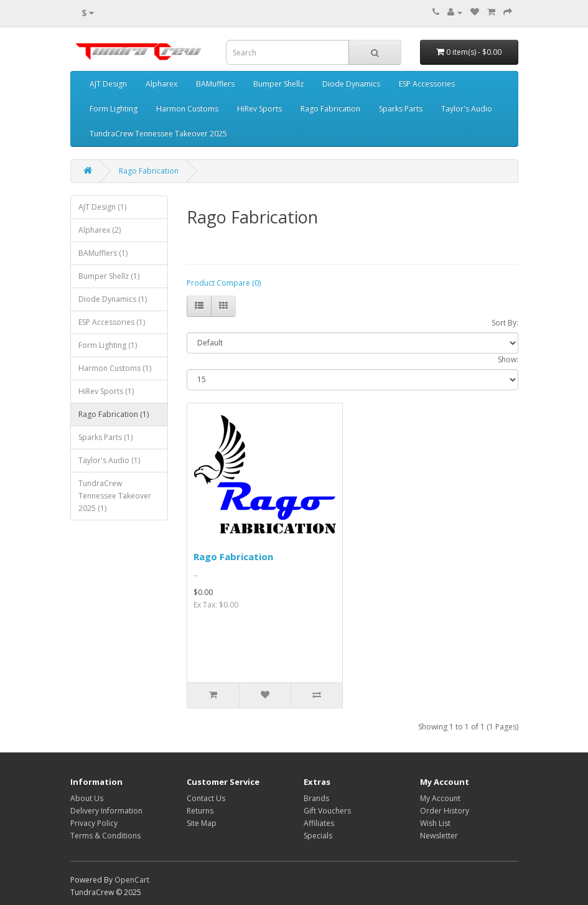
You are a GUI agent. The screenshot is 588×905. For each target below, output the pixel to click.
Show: (508, 359)
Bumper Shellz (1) (109, 276)
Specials (318, 836)
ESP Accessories (427, 84)
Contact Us (206, 798)
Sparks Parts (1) (105, 437)
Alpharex (161, 84)
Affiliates (319, 823)
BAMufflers (215, 84)
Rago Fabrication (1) (114, 414)
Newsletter (439, 836)
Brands (316, 798)
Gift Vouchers (327, 811)
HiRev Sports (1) (106, 391)
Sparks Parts (401, 109)
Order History (445, 811)
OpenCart (132, 880)
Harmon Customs (187, 109)
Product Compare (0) (224, 283)
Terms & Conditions (105, 836)
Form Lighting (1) (108, 345)
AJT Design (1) (102, 207)
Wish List (435, 823)
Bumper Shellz (278, 84)
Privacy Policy (94, 823)
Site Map (202, 823)
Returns (200, 811)
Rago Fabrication (330, 109)
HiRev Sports (259, 109)
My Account (440, 798)
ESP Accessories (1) (112, 322)
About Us (87, 798)
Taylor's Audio (467, 109)
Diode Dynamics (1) (113, 299)
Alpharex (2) (100, 230)
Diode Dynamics (351, 84)
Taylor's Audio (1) (109, 460)
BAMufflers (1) (103, 253)
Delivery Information (106, 811)
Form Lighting (114, 109)
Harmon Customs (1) (115, 368)
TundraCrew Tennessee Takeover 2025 (158, 134)
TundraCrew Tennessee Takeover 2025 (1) (115, 496)
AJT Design (108, 84)
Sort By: (505, 323)
